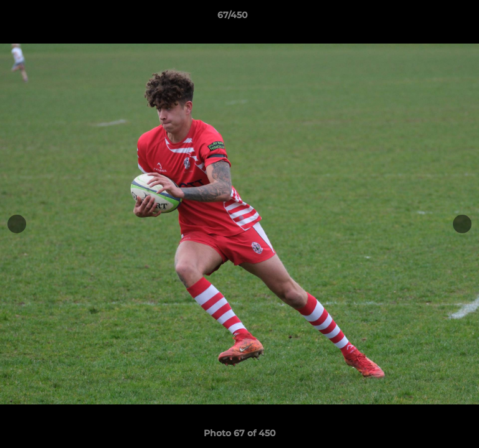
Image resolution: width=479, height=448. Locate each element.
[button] (427, 18)
